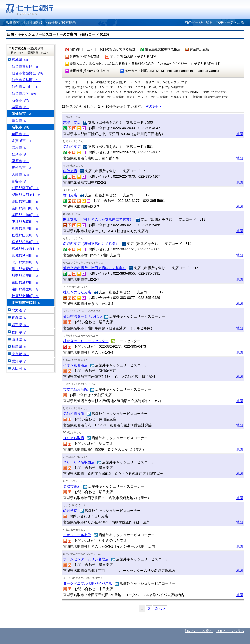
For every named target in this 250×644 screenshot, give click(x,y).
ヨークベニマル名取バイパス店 (88, 583)
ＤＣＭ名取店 (74, 438)
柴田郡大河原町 (27, 195)
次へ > (160, 609)
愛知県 (20, 361)
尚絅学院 (70, 511)
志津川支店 (72, 122)
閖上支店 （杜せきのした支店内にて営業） (98, 219)
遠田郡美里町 (26, 289)
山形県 (20, 339)
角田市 (20, 134)
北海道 (20, 310)
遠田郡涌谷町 (26, 282)
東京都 (20, 354)
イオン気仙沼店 (75, 365)
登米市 (20, 154)
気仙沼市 (22, 114)
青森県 (20, 317)
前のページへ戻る (199, 22)
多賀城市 (23, 141)
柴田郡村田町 (26, 201)
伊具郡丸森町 (26, 222)
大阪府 (20, 368)
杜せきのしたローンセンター (86, 341)
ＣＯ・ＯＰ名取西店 (79, 462)
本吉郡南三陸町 (27, 303)
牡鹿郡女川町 (26, 296)
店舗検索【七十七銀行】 (25, 22)
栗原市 (20, 161)
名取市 (21, 127)
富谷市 (20, 181)
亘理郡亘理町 (26, 228)
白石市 (20, 120)
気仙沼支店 (72, 147)
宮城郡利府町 (26, 255)
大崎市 (21, 174)
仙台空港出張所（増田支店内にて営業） (95, 268)
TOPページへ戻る (230, 22)
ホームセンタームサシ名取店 (86, 559)
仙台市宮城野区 (28, 73)
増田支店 (70, 195)
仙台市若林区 (26, 80)
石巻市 (21, 100)
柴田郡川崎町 (26, 215)
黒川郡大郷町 (26, 269)
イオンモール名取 (77, 535)
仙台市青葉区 (26, 66)
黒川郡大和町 (26, 262)
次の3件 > (153, 106)
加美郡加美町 (26, 276)
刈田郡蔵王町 (26, 188)
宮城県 (22, 60)
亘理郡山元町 (26, 235)
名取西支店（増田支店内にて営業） (91, 244)
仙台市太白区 (26, 87)
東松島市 (22, 168)
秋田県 (20, 332)
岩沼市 (20, 147)
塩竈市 (20, 107)
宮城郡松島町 (26, 242)
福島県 (20, 347)
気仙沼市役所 (74, 414)
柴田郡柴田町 (26, 208)
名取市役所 (72, 486)
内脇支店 (70, 171)
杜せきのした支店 (77, 292)
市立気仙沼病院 (75, 389)
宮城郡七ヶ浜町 (27, 249)
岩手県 (20, 325)
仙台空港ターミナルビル (82, 316)
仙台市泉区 (25, 93)
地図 (240, 134)
